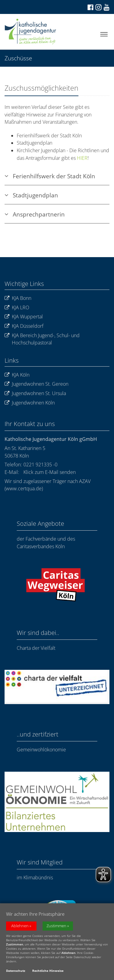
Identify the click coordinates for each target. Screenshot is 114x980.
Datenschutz (16, 972)
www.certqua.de (24, 488)
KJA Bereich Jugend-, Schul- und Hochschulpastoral (42, 339)
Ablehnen (20, 927)
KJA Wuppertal (24, 317)
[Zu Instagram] (98, 7)
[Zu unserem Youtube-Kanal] (106, 7)
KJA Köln (17, 375)
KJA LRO (17, 308)
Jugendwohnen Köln (30, 403)
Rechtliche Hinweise (48, 972)
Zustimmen (56, 927)
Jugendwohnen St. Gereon (36, 384)
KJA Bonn (18, 298)
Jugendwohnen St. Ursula (35, 393)
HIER (82, 158)
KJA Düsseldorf (24, 326)
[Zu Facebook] (90, 7)
